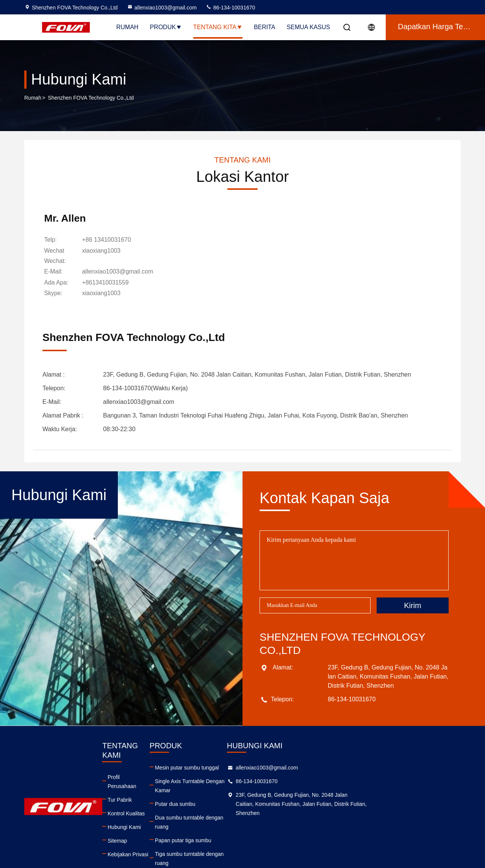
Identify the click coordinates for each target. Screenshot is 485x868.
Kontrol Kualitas (153, 794)
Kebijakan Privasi (155, 835)
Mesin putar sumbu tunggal (251, 767)
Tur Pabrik (147, 781)
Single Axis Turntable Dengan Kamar (262, 781)
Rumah (128, 27)
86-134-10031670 (230, 8)
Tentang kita (218, 27)
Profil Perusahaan (156, 767)
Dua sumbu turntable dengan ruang (260, 808)
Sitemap (145, 822)
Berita (265, 27)
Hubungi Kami (152, 808)
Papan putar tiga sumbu (247, 822)
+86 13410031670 (108, 240)
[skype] (103, 294)
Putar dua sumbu (239, 794)
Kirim (413, 605)
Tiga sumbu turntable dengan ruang (260, 835)
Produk (166, 27)
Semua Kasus (309, 27)
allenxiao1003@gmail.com (162, 8)
